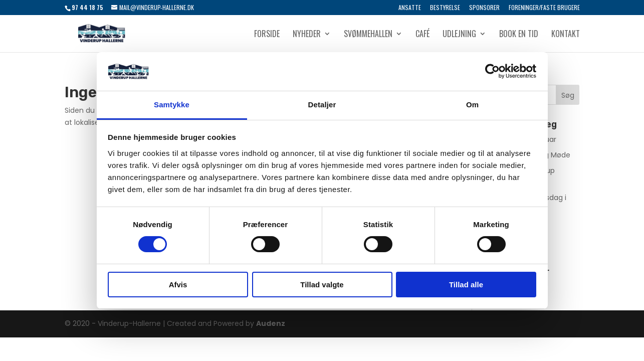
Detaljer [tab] (322, 105)
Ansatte (410, 8)
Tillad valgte (322, 285)
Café (422, 35)
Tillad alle (466, 285)
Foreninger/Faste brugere (544, 8)
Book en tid (519, 35)
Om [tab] (472, 105)
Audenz (271, 323)
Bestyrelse (445, 8)
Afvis (178, 285)
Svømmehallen (368, 35)
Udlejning (459, 35)
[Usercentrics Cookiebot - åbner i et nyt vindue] (492, 71)
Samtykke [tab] (172, 105)
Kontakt (566, 35)
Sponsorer (484, 8)
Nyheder (307, 35)
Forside (267, 35)
